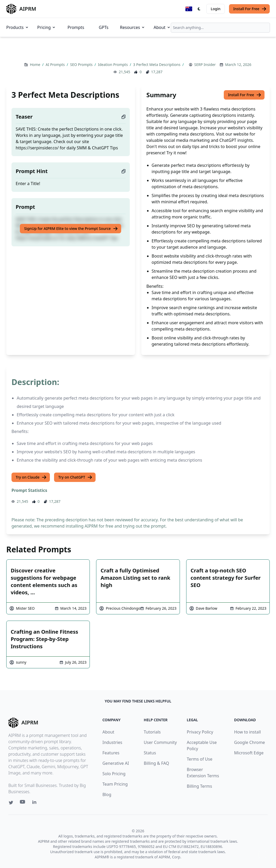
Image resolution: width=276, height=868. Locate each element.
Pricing (47, 27)
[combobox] (220, 28)
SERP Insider (205, 65)
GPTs (104, 27)
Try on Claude (31, 477)
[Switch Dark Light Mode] (199, 9)
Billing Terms (199, 786)
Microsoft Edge (249, 753)
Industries (112, 742)
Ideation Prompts (113, 65)
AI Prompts (56, 65)
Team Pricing (115, 784)
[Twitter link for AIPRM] (11, 803)
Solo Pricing (114, 774)
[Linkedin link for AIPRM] (36, 803)
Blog (107, 794)
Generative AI (116, 763)
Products (18, 27)
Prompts (76, 27)
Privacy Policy (200, 732)
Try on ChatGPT (75, 477)
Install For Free (250, 9)
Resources (133, 27)
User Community (160, 742)
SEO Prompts (82, 65)
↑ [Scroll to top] (262, 854)
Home (35, 65)
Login (216, 9)
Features (111, 753)
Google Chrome (250, 742)
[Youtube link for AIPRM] (23, 803)
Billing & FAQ (157, 763)
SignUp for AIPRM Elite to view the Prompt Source (71, 229)
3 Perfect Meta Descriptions (157, 65)
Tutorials (152, 732)
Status (150, 753)
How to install (248, 732)
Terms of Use (199, 759)
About (162, 27)
